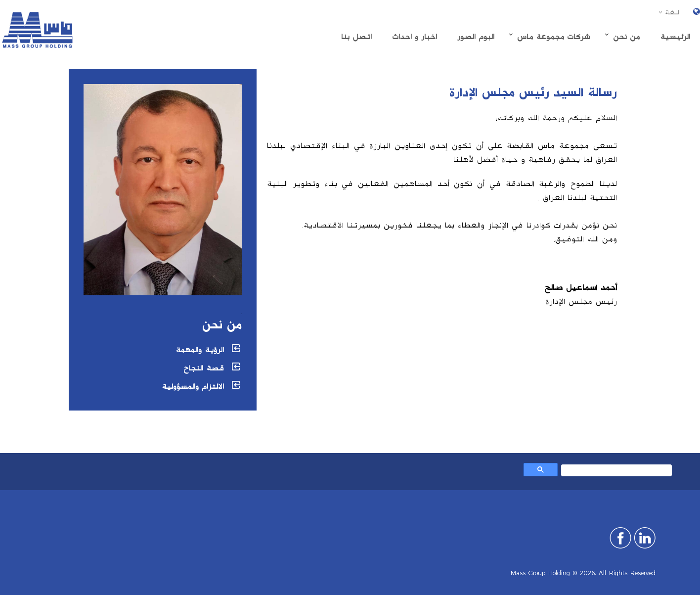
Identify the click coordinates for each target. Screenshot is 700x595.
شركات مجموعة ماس (554, 37)
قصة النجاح (203, 368)
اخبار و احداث (415, 37)
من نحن (626, 37)
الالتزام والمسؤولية (193, 387)
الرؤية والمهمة (200, 350)
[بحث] (617, 472)
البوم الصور (476, 37)
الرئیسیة (675, 37)
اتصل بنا (356, 37)
